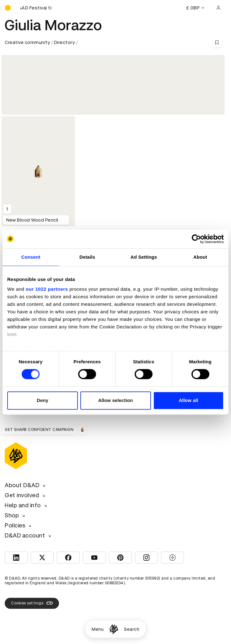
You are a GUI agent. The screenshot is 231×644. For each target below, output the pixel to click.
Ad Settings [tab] (144, 257)
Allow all (189, 400)
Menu (98, 629)
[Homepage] (114, 629)
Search (132, 629)
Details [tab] (87, 257)
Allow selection (116, 400)
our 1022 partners (47, 289)
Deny (43, 400)
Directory (64, 42)
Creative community (27, 42)
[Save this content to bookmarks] (217, 42)
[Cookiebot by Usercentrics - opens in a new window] (196, 239)
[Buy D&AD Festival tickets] (36, 8)
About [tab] (200, 257)
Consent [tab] (31, 257)
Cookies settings (32, 603)
